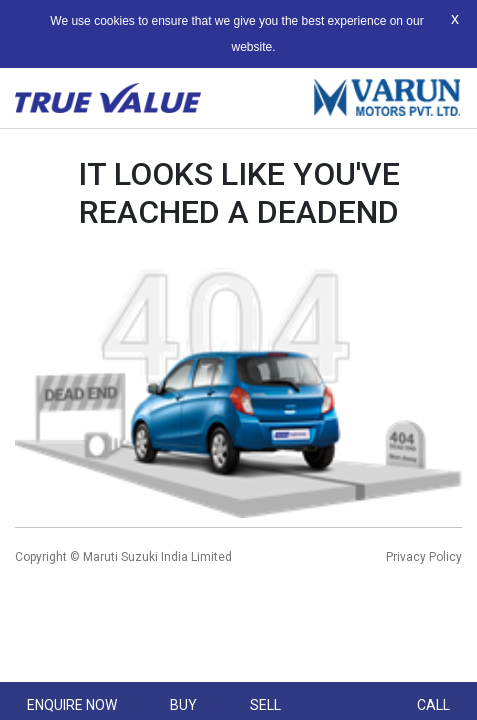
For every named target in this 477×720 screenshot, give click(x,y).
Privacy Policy (424, 557)
